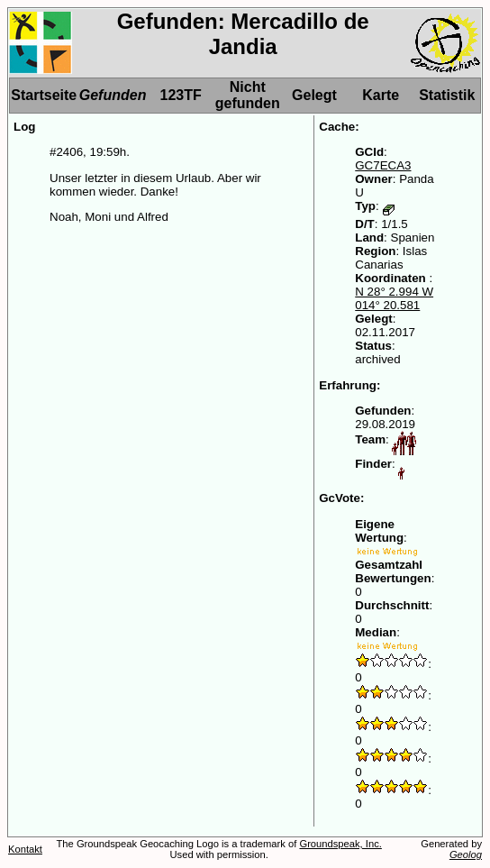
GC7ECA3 (383, 165)
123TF (180, 95)
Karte (381, 95)
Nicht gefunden (248, 95)
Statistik (447, 95)
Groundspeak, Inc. (340, 844)
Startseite (44, 95)
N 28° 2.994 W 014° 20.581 (394, 298)
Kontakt (25, 849)
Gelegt (314, 95)
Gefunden (113, 95)
